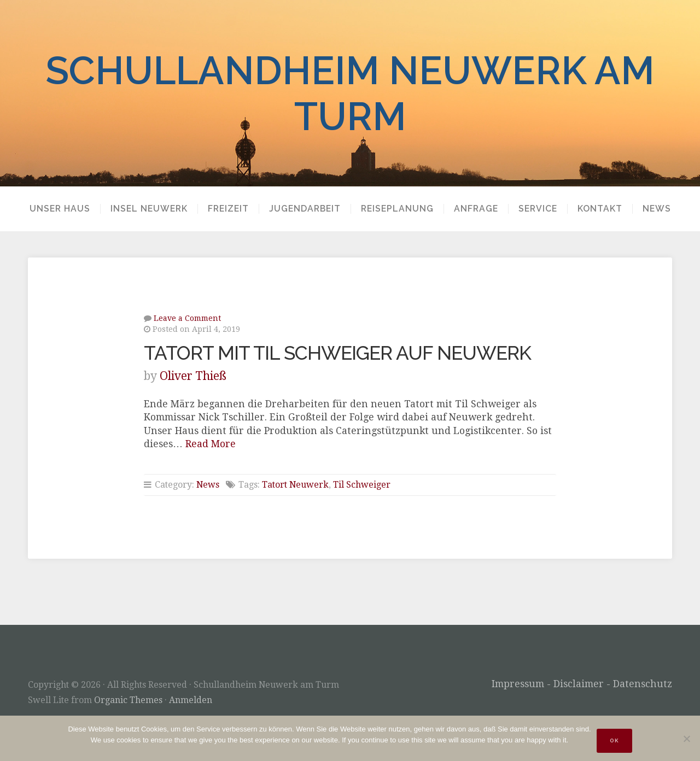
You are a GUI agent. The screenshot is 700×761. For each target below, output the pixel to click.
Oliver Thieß (193, 376)
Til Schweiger (362, 485)
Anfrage (476, 209)
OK (614, 740)
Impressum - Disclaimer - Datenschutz (582, 684)
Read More (211, 444)
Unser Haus (60, 209)
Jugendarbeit (305, 209)
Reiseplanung (397, 209)
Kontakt (600, 209)
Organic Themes (128, 700)
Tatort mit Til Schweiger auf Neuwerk (337, 353)
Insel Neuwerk (149, 209)
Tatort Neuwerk (295, 485)
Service (538, 209)
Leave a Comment (187, 318)
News (657, 209)
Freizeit (228, 209)
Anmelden (191, 700)
